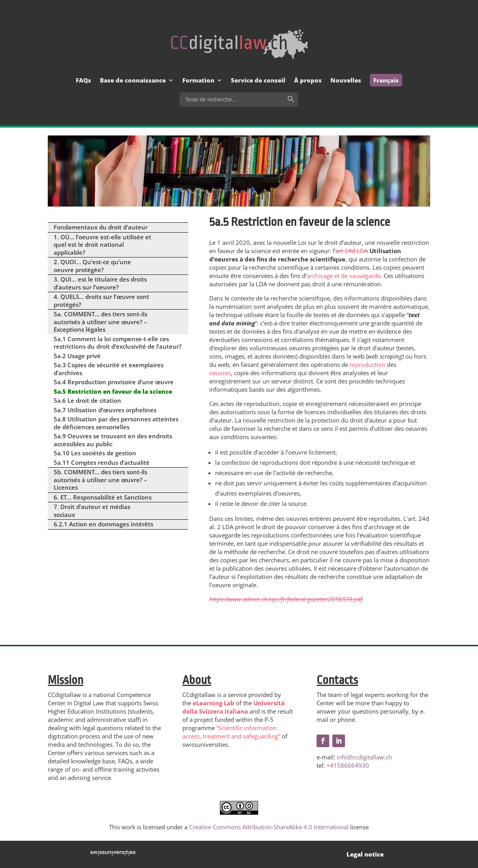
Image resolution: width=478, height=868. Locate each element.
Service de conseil (258, 81)
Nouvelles (346, 81)
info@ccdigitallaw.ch (364, 757)
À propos (308, 81)
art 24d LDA (352, 251)
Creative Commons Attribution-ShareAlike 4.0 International (269, 827)
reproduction (367, 364)
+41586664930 (348, 765)
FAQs (83, 81)
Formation (198, 81)
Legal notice (365, 854)
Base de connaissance (133, 81)
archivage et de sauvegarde (344, 276)
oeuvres (220, 373)
